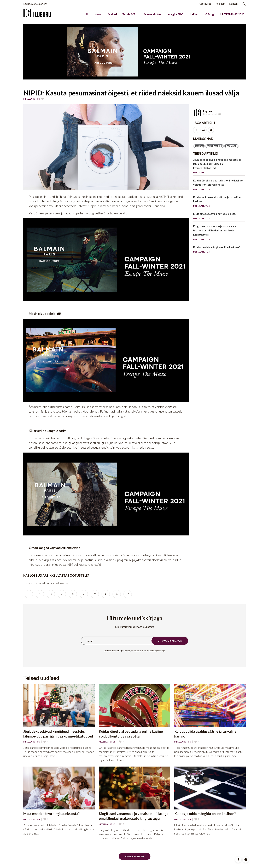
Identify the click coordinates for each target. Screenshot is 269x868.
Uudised (194, 14)
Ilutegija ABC (175, 14)
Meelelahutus (153, 14)
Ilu (88, 14)
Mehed (112, 14)
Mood (99, 14)
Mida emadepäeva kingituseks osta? (219, 217)
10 (128, 594)
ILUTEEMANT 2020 (232, 14)
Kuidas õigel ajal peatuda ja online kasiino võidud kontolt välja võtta (219, 185)
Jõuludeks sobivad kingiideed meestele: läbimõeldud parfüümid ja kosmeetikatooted (219, 167)
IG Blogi (210, 14)
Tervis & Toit (130, 14)
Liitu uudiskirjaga (170, 641)
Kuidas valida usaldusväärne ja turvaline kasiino (219, 202)
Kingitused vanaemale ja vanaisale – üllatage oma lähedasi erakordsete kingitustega (219, 233)
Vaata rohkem (135, 856)
